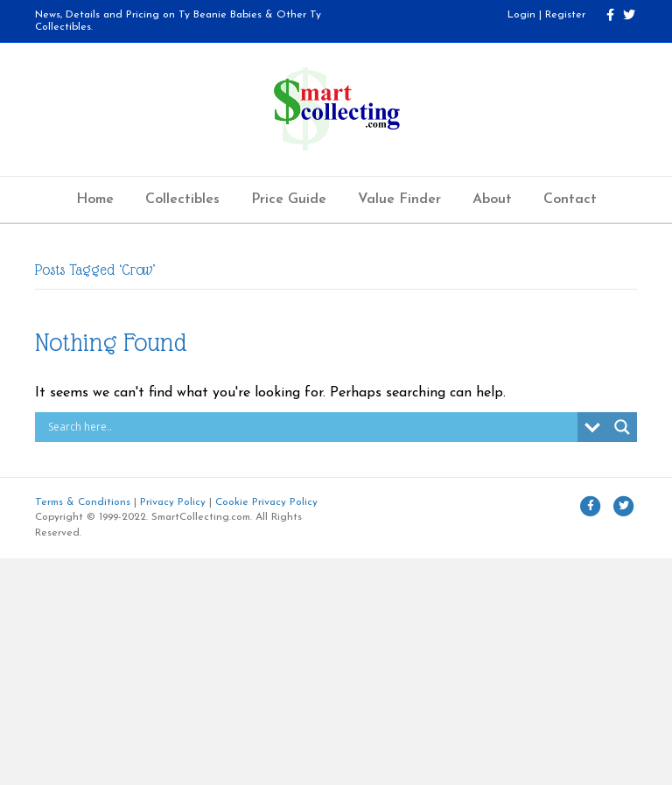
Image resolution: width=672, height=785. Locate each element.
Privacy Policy (173, 502)
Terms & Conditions (83, 502)
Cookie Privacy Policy (266, 502)
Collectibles (182, 200)
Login (521, 15)
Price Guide (289, 200)
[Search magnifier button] (622, 427)
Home (95, 200)
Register (565, 15)
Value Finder (399, 200)
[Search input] (311, 427)
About (492, 200)
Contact (570, 200)
